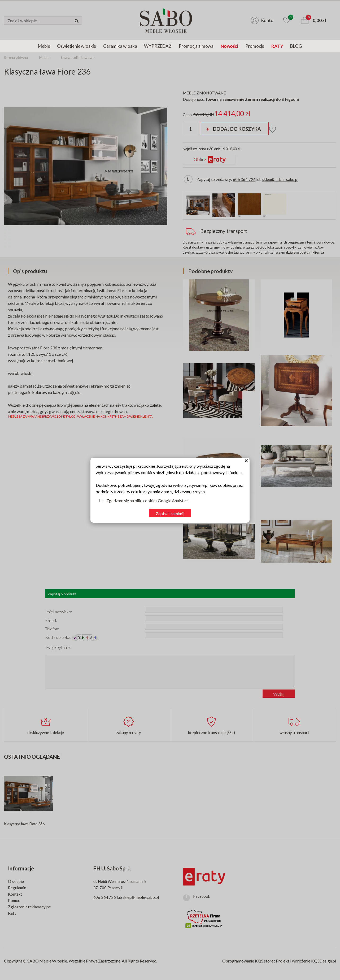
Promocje (255, 46)
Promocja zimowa (196, 46)
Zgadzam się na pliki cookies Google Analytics (147, 500)
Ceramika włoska (120, 46)
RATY (277, 46)
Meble (44, 46)
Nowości (229, 46)
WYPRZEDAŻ (158, 46)
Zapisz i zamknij (170, 513)
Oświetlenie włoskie (77, 46)
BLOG (296, 46)
